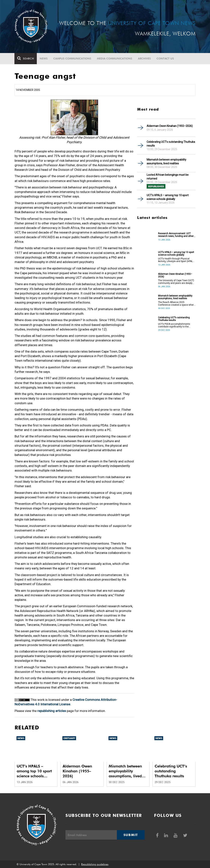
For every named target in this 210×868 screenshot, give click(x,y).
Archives (145, 59)
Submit (131, 835)
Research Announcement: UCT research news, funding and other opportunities (176, 235)
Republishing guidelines (95, 864)
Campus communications (72, 59)
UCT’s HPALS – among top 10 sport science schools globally (168, 197)
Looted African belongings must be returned (168, 177)
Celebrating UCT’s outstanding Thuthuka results (171, 144)
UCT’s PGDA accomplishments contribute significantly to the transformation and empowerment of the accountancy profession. (176, 325)
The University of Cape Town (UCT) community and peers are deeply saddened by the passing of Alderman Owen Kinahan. (176, 282)
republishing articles (52, 711)
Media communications (115, 59)
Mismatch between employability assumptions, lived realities (166, 162)
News (44, 59)
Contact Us (165, 59)
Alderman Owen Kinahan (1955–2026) (170, 126)
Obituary (69, 738)
